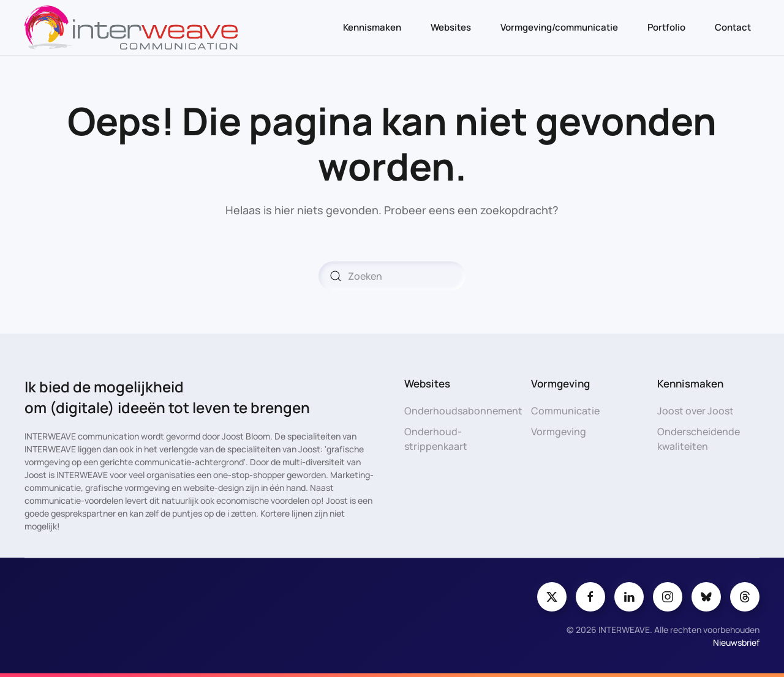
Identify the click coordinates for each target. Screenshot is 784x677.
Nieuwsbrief (736, 642)
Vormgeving (559, 432)
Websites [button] (451, 27)
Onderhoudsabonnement (463, 411)
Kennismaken (372, 27)
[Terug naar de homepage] (131, 28)
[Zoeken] (392, 276)
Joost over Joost (695, 411)
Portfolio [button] (666, 27)
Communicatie (565, 411)
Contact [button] (733, 27)
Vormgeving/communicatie (559, 27)
